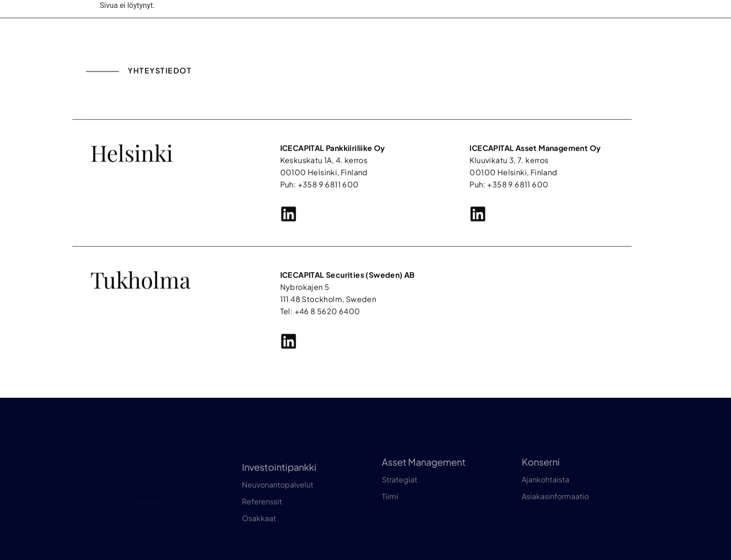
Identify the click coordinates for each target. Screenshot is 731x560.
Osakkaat (259, 551)
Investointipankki (279, 500)
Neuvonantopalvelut (278, 518)
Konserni (541, 488)
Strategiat (400, 506)
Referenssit (262, 535)
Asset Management (424, 488)
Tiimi (390, 523)
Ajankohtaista (545, 506)
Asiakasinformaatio (555, 523)
